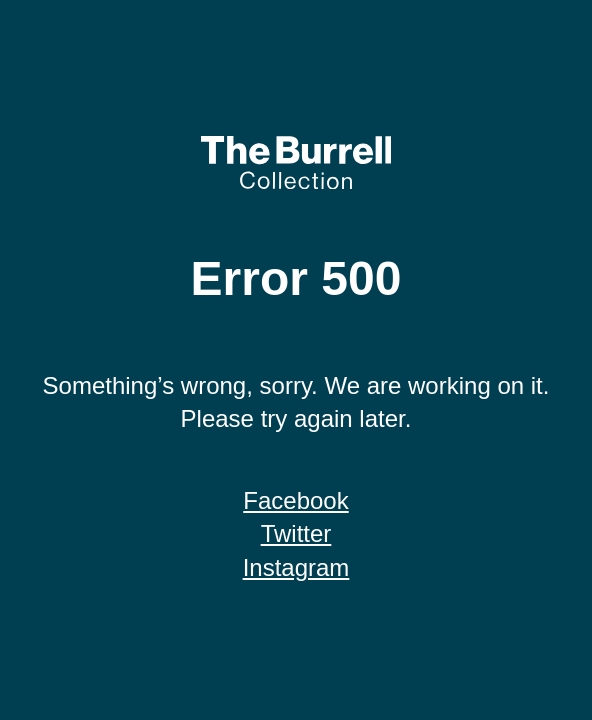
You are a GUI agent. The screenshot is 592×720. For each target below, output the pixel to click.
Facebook (295, 500)
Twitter (296, 533)
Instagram (296, 567)
